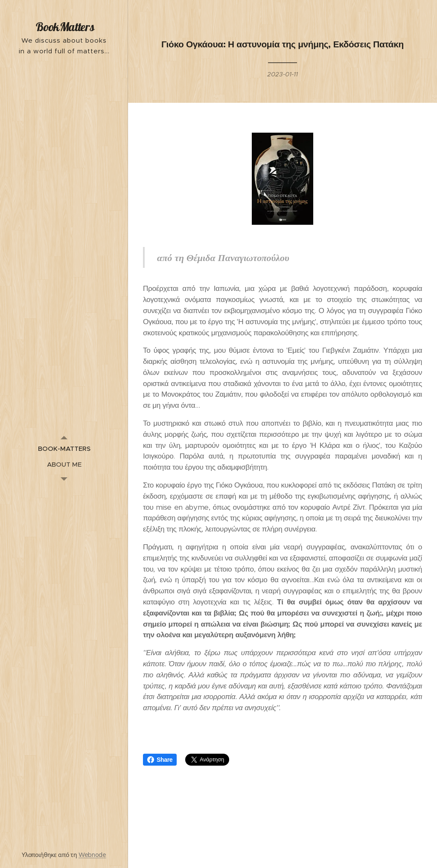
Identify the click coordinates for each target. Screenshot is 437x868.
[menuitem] (64, 449)
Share (160, 760)
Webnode (92, 855)
